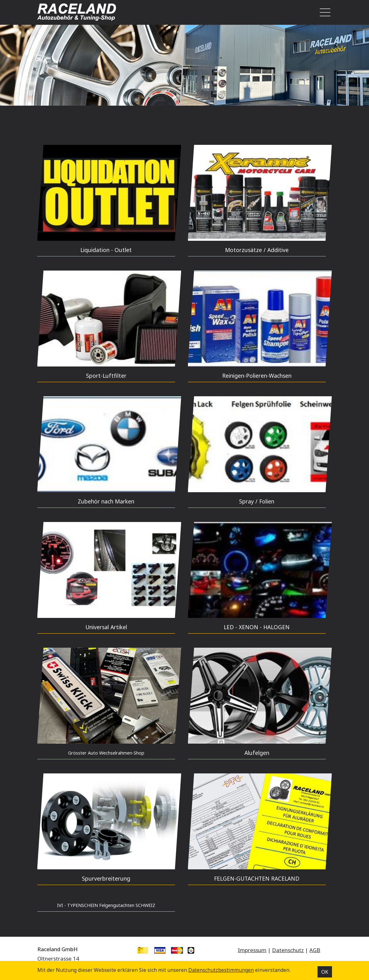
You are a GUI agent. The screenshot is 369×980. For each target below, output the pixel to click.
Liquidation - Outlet (106, 250)
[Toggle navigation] (323, 12)
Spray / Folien (257, 501)
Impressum (252, 950)
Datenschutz (288, 950)
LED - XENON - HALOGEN (257, 627)
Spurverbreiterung (106, 878)
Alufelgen (257, 753)
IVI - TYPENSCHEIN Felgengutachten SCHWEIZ (106, 905)
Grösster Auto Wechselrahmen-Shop (106, 753)
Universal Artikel (106, 627)
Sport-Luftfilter (106, 376)
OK (325, 972)
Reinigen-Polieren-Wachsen (257, 376)
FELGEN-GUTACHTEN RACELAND (257, 878)
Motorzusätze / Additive (257, 250)
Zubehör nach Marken (106, 501)
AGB (315, 950)
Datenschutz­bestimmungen (221, 970)
